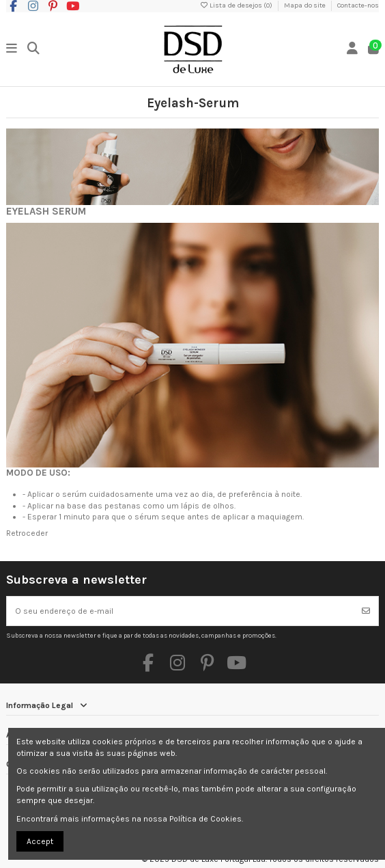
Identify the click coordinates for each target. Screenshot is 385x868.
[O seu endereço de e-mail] (181, 611)
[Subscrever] (366, 611)
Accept (40, 841)
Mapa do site (305, 5)
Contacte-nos (358, 5)
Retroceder (27, 533)
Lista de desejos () (237, 5)
